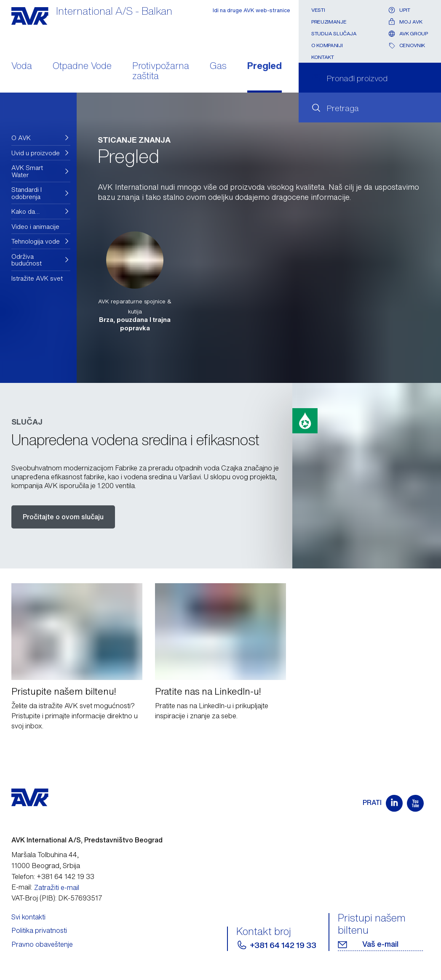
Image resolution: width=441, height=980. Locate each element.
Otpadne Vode (82, 66)
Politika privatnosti (39, 930)
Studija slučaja (334, 33)
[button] (41, 138)
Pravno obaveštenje (42, 944)
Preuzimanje (329, 22)
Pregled (265, 66)
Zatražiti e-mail (57, 887)
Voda (22, 66)
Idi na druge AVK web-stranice (251, 10)
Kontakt (322, 57)
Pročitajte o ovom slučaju (63, 517)
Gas (218, 66)
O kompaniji (327, 45)
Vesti (318, 10)
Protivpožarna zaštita (161, 72)
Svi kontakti (28, 917)
